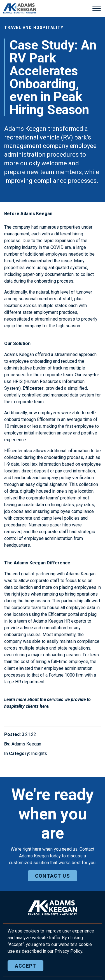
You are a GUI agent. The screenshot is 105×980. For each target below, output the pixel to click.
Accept (25, 966)
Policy (68, 951)
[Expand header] (97, 8)
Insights (39, 753)
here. (45, 706)
